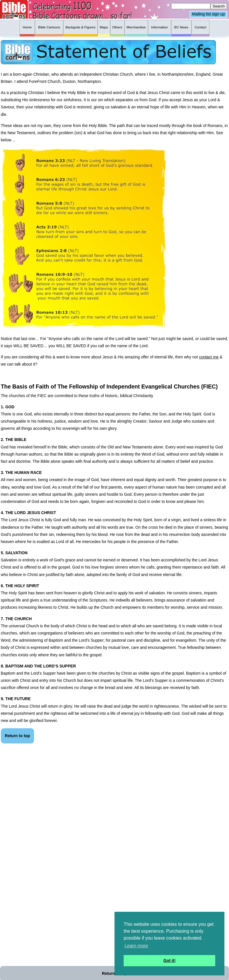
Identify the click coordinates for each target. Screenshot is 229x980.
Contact (200, 27)
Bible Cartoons (49, 27)
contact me (209, 357)
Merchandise (136, 27)
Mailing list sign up (208, 14)
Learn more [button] (136, 946)
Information (160, 27)
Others (117, 27)
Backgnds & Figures (81, 27)
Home (27, 27)
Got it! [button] (169, 961)
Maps (104, 27)
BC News (181, 27)
